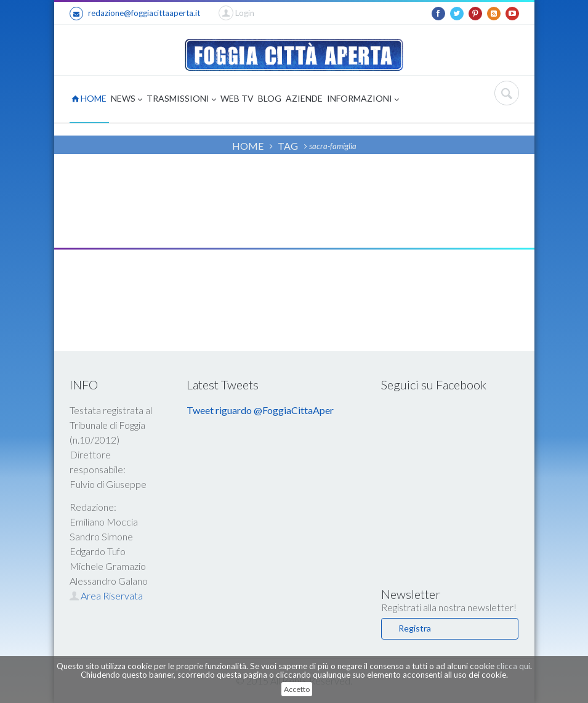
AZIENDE (304, 98)
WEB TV (237, 98)
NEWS (127, 100)
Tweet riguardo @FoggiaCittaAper (260, 410)
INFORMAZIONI (363, 100)
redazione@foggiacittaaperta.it (135, 14)
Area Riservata (106, 595)
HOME (89, 98)
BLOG (270, 98)
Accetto (297, 689)
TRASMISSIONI (181, 100)
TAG (288, 146)
